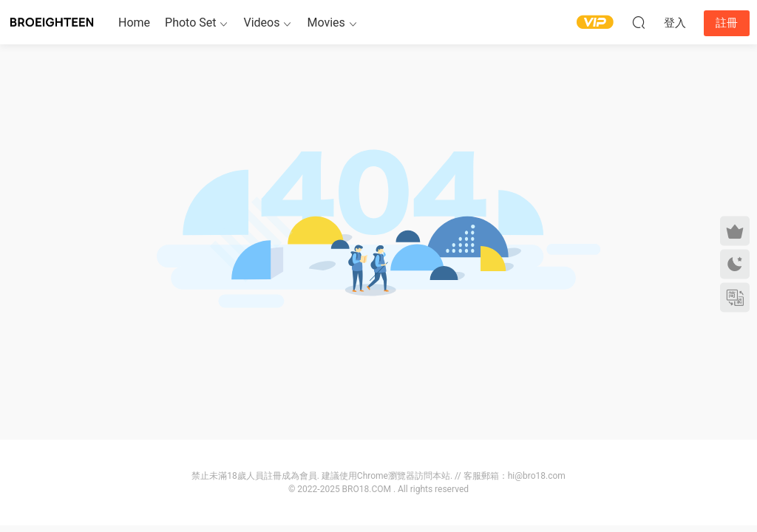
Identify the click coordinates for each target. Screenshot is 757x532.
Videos (261, 23)
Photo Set (190, 23)
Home (134, 23)
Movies (326, 23)
